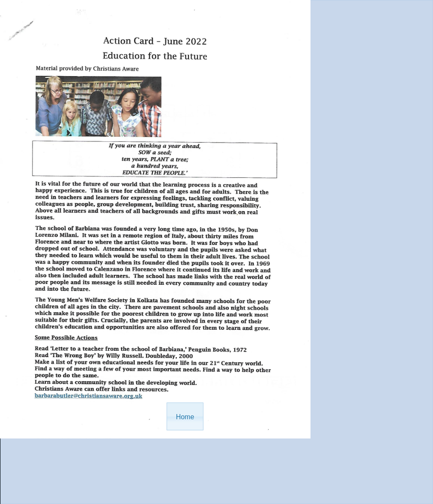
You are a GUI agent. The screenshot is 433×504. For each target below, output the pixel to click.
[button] (185, 416)
